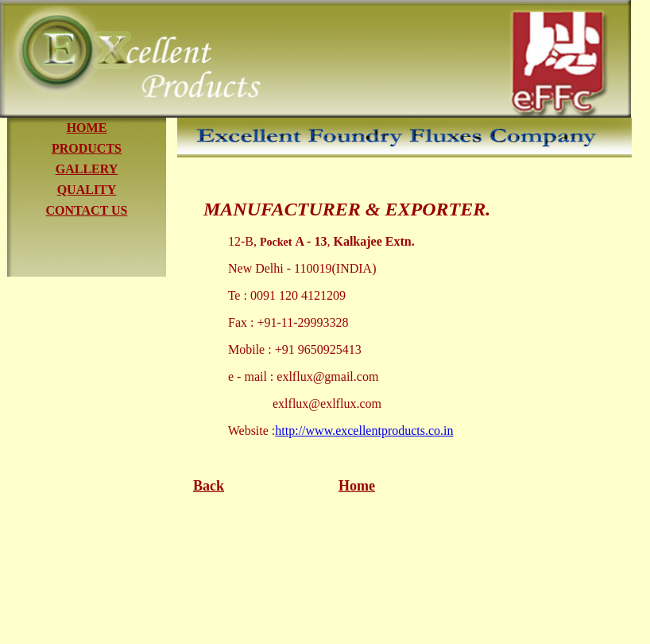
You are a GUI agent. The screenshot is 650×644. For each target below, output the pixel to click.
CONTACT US (87, 210)
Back (209, 486)
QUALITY (87, 190)
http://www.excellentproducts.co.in (364, 431)
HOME (87, 128)
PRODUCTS (87, 148)
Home (357, 486)
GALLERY (87, 169)
